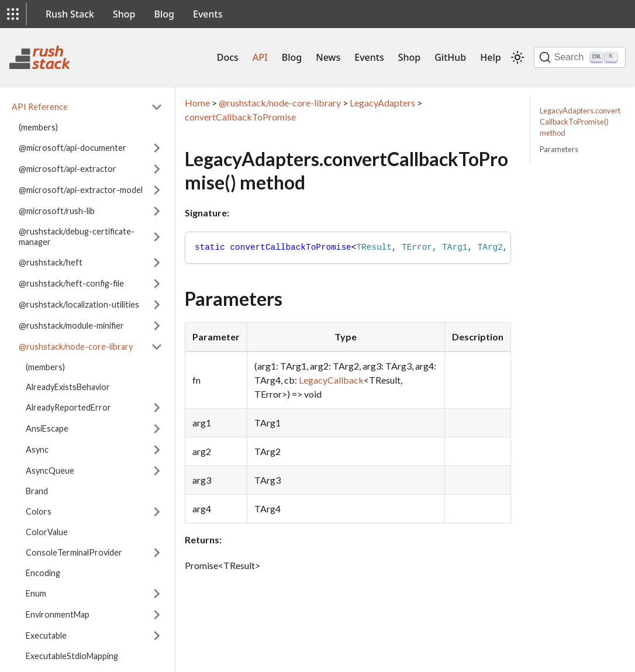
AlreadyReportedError (68, 407)
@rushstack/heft (51, 262)
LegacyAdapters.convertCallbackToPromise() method (580, 122)
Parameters (559, 149)
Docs (228, 57)
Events (208, 14)
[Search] (580, 57)
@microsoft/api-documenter (73, 148)
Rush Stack (70, 14)
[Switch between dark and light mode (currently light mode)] (517, 57)
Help (490, 57)
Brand (37, 491)
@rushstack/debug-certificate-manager (77, 237)
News (328, 57)
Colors (39, 511)
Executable (46, 635)
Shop (124, 14)
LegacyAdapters (382, 103)
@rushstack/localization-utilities (79, 304)
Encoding (43, 573)
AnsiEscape (47, 428)
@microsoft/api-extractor (68, 169)
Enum (36, 593)
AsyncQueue (50, 471)
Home (197, 103)
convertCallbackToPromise (240, 117)
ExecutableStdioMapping (72, 656)
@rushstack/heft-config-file (71, 283)
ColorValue (47, 532)
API (260, 57)
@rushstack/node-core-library (76, 347)
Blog (164, 14)
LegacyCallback (331, 380)
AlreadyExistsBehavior (68, 387)
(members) (38, 127)
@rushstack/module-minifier (71, 325)
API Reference (40, 107)
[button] (13, 14)
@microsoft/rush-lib (57, 211)
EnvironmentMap (58, 614)
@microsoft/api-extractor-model (81, 190)
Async (37, 449)
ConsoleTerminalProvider (74, 552)
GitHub (450, 57)
